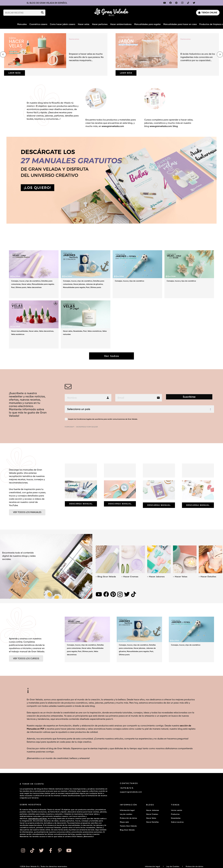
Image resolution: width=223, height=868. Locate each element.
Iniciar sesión (177, 810)
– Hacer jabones (156, 577)
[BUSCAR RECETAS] (24, 13)
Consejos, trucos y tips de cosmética (26, 281)
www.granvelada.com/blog (164, 126)
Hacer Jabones (153, 810)
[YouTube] (165, 3)
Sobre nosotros (177, 822)
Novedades (78, 331)
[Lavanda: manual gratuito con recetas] (81, 489)
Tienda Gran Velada (128, 826)
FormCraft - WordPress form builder (81, 427)
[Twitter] (194, 3)
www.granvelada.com (113, 126)
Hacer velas (26, 284)
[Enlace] (112, 13)
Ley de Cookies (173, 866)
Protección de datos (129, 818)
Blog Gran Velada (127, 830)
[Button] (23, 850)
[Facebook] (170, 3)
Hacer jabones (79, 284)
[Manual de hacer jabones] (198, 490)
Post (13, 287)
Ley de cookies (126, 814)
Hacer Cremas (152, 814)
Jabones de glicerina (94, 284)
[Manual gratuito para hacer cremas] (120, 489)
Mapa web (124, 822)
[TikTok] (188, 3)
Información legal (127, 810)
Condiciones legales (84, 419)
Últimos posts (21, 287)
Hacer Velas (151, 818)
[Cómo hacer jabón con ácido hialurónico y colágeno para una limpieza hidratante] (167, 54)
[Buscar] (42, 13)
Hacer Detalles (153, 822)
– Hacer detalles (207, 577)
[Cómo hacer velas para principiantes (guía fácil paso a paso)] (56, 54)
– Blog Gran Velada (106, 577)
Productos (175, 814)
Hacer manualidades (20, 331)
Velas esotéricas (18, 334)
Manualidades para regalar (43, 284)
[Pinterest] (176, 3)
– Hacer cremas (130, 577)
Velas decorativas (34, 287)
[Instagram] (182, 3)
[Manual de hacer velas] (159, 490)
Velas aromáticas (95, 331)
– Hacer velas (180, 577)
